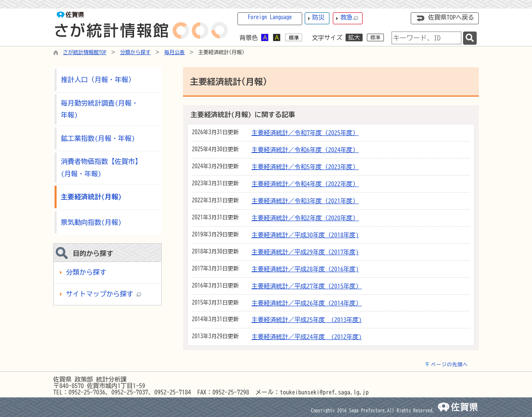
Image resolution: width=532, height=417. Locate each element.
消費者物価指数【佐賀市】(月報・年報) (101, 168)
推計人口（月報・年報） (98, 80)
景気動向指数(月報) (91, 222)
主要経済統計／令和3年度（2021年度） (305, 201)
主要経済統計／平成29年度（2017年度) (305, 252)
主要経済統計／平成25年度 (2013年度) (307, 320)
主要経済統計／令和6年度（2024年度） (305, 150)
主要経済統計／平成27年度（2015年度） (307, 286)
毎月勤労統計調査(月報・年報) (100, 109)
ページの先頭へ (449, 364)
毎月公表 (174, 52)
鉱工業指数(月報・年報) (98, 138)
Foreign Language (270, 17)
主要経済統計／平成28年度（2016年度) (305, 269)
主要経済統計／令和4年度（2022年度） (305, 184)
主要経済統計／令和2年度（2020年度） (305, 218)
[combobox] (426, 38)
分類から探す (135, 52)
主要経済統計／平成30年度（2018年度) (305, 235)
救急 (349, 18)
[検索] (470, 38)
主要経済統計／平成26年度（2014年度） (307, 303)
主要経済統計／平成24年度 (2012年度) (307, 337)
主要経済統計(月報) (91, 197)
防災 (319, 17)
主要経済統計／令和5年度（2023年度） (305, 167)
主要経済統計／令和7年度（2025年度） (305, 133)
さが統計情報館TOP (85, 52)
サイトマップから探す (103, 294)
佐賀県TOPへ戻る (451, 17)
